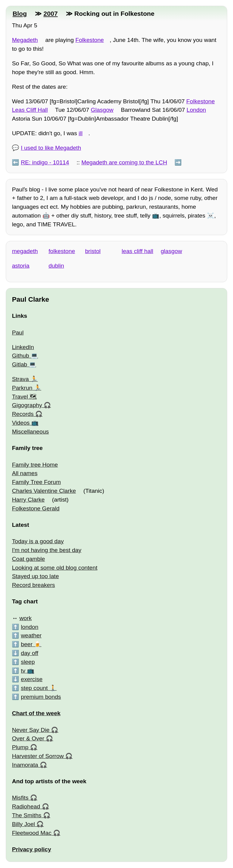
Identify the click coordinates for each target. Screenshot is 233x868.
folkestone (62, 251)
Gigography (27, 405)
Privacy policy (31, 849)
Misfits (20, 798)
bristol (93, 251)
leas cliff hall (137, 251)
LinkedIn (23, 347)
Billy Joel (23, 824)
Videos (21, 423)
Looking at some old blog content (55, 568)
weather (31, 635)
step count (34, 688)
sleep (28, 662)
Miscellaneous (30, 432)
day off (30, 653)
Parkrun (22, 388)
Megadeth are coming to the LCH (124, 162)
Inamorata (25, 765)
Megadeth (25, 40)
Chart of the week (36, 713)
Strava (20, 379)
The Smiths (27, 815)
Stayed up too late (35, 576)
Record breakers (33, 585)
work (26, 618)
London (196, 110)
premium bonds (41, 697)
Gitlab (19, 364)
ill (81, 133)
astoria (21, 266)
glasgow (171, 251)
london (30, 627)
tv (23, 671)
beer (27, 644)
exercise (32, 679)
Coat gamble (28, 559)
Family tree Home (35, 465)
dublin (56, 266)
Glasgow (102, 110)
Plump (20, 747)
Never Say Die (31, 730)
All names (25, 473)
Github (20, 356)
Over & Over (28, 738)
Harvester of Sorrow (38, 756)
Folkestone (89, 40)
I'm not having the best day (47, 550)
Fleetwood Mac (32, 833)
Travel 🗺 (24, 397)
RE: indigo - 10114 (45, 162)
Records (23, 414)
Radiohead (26, 806)
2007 (51, 14)
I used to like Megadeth (51, 148)
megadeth (25, 251)
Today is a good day (38, 541)
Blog (20, 14)
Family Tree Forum (36, 482)
